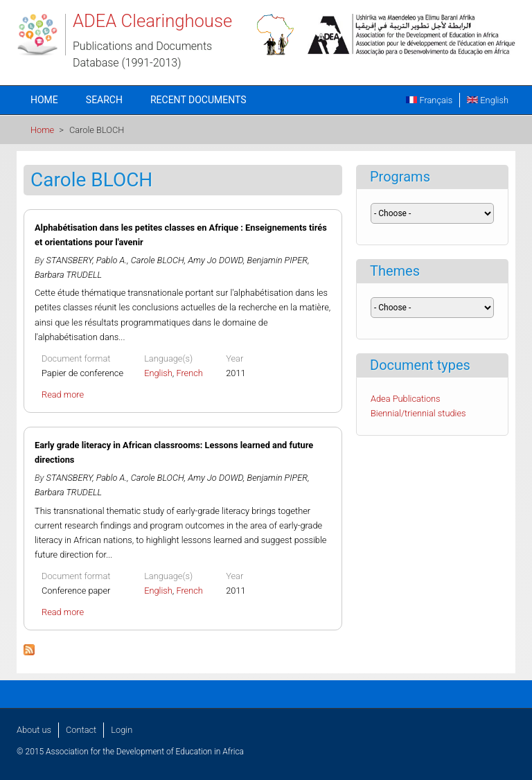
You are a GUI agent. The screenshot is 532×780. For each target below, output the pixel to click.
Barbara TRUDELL (68, 275)
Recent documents (198, 100)
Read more (63, 395)
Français (429, 100)
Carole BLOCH (158, 260)
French (189, 373)
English (488, 100)
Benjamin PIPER (278, 260)
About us (34, 730)
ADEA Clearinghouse (152, 21)
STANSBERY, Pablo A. (87, 260)
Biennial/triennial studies (418, 413)
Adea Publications (406, 399)
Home (44, 100)
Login (122, 730)
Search (104, 100)
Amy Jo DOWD (215, 260)
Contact (81, 730)
